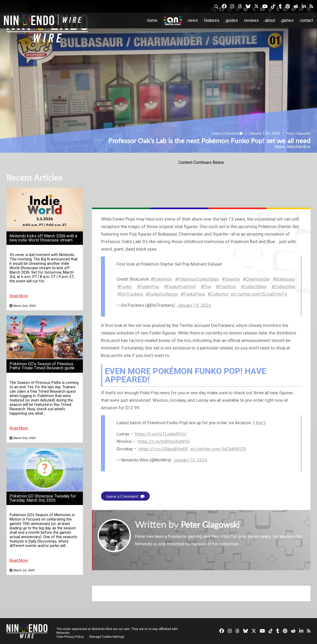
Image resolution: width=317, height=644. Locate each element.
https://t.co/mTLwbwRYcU (161, 434)
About (270, 20)
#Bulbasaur (284, 279)
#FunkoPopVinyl (180, 287)
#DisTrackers (130, 294)
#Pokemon (161, 279)
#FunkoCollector (162, 294)
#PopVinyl (226, 287)
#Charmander (256, 279)
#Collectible (283, 287)
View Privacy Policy (70, 637)
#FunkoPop (148, 287)
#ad (260, 423)
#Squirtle (231, 279)
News (193, 20)
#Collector (218, 294)
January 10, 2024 (194, 305)
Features (212, 20)
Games (287, 20)
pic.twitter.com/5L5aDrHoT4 (259, 294)
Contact (307, 20)
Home (152, 20)
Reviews (251, 20)
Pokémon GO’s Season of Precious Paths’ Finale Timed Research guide (42, 366)
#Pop (206, 287)
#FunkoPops (193, 294)
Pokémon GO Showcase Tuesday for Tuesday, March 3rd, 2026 (43, 498)
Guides (232, 20)
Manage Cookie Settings (107, 637)
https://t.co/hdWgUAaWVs (164, 441)
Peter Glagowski (298, 133)
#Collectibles (254, 287)
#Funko (125, 287)
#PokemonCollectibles (197, 279)
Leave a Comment (225, 133)
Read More (19, 296)
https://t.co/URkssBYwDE (163, 449)
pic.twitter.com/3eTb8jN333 (218, 449)
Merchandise (299, 147)
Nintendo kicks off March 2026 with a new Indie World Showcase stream (43, 238)
